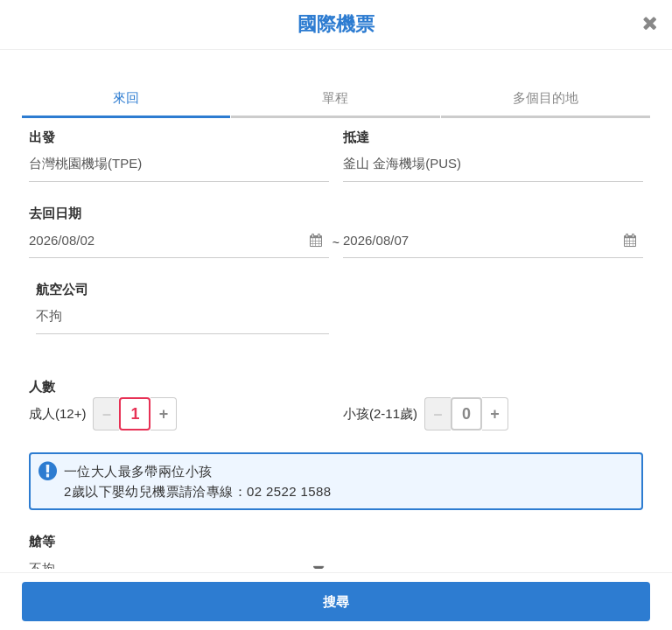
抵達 (356, 137)
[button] (179, 241)
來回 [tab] (126, 98)
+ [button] (164, 414)
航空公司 (62, 289)
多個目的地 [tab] (546, 98)
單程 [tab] (335, 98)
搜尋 (336, 602)
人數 (42, 386)
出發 (42, 137)
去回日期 (55, 213)
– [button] (107, 414)
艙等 (42, 541)
